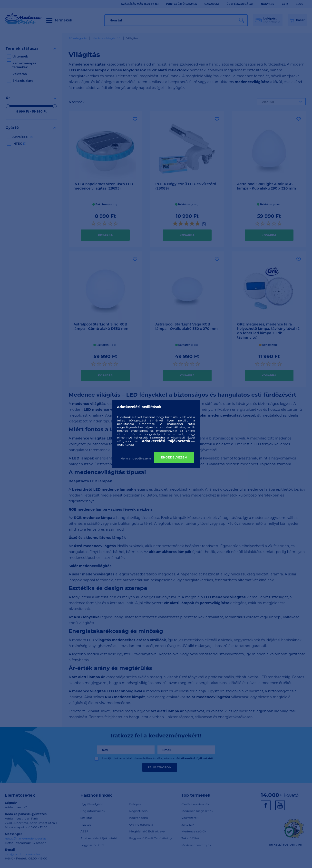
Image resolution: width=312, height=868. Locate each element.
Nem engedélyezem (136, 458)
